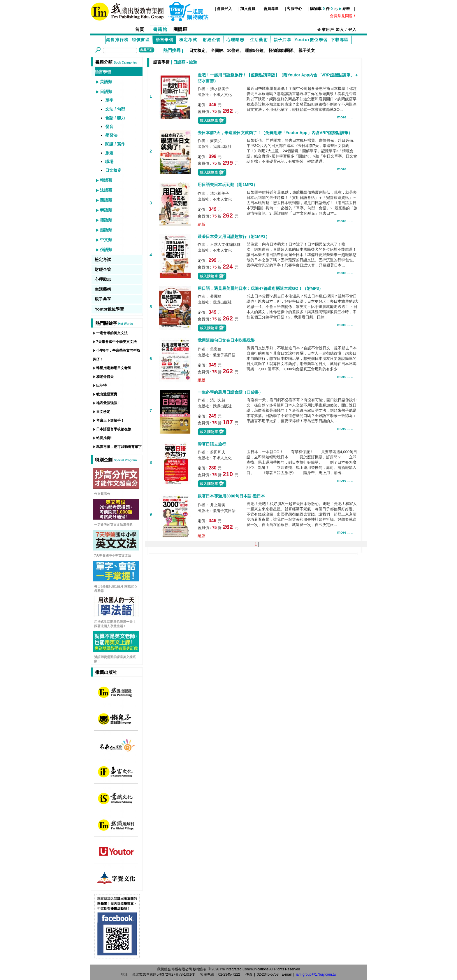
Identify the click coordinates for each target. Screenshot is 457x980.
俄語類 (106, 250)
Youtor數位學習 (311, 40)
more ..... (345, 117)
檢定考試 (188, 40)
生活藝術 (259, 40)
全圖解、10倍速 (225, 50)
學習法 (111, 135)
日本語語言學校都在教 (114, 429)
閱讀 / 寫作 (115, 144)
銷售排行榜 (117, 40)
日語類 (106, 92)
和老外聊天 (105, 377)
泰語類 (106, 210)
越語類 (106, 230)
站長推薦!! (104, 438)
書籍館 (160, 29)
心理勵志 (235, 40)
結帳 (346, 9)
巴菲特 (101, 385)
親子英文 (307, 50)
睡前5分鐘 (254, 50)
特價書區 (141, 40)
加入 (340, 30)
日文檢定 (197, 50)
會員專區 (271, 9)
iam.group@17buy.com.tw (316, 974)
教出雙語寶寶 (107, 394)
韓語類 (106, 180)
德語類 (106, 220)
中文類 (106, 240)
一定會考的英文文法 (112, 333)
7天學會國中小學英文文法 (116, 342)
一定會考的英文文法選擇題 (113, 525)
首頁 (140, 29)
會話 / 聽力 (115, 118)
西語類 (106, 200)
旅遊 (109, 153)
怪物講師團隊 (281, 50)
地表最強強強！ (108, 403)
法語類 (106, 190)
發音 (109, 127)
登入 (353, 30)
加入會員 (248, 9)
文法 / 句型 (115, 109)
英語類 (106, 82)
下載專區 (340, 40)
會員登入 (224, 9)
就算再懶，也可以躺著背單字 (119, 447)
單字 (109, 100)
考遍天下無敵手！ (110, 420)
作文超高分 (102, 494)
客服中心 (294, 9)
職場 (109, 162)
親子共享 (283, 40)
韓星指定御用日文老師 (114, 368)
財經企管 (212, 40)
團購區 (181, 29)
